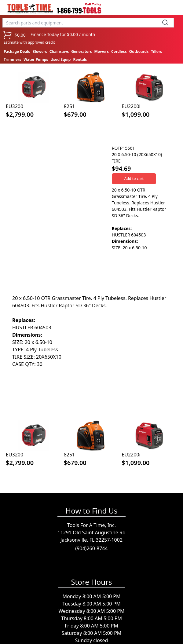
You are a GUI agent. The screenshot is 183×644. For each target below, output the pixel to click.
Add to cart (134, 179)
